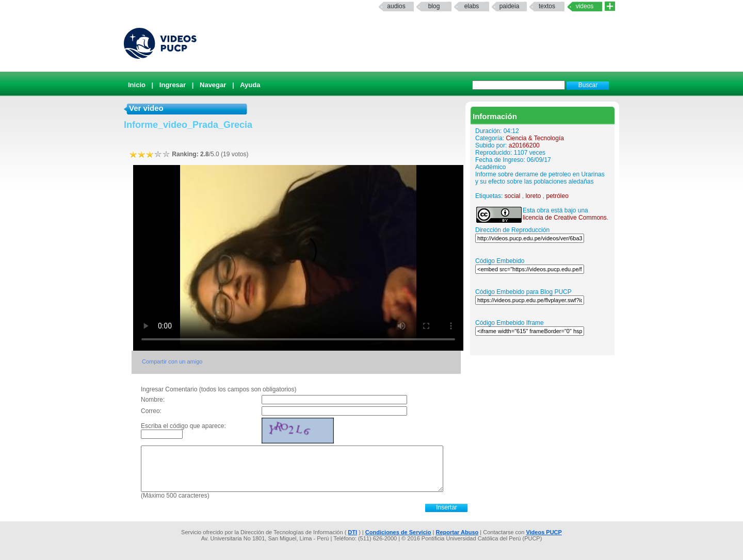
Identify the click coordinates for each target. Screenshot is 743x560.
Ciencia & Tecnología (535, 138)
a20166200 (524, 145)
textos (547, 6)
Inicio (137, 85)
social (513, 196)
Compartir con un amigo (172, 361)
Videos (585, 6)
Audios (396, 6)
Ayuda (250, 85)
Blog (434, 6)
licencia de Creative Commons (565, 218)
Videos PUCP (544, 532)
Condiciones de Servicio (398, 532)
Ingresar (173, 85)
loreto (533, 196)
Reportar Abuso (457, 532)
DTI (352, 532)
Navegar (213, 85)
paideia (510, 6)
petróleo (557, 196)
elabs (472, 6)
